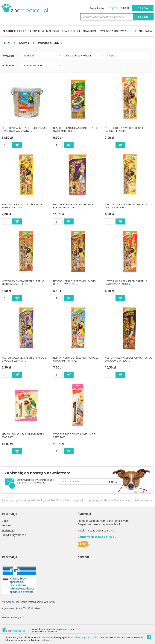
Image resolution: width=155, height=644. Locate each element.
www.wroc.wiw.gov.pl (13, 617)
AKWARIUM (89, 31)
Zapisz (113, 481)
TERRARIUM (37, 31)
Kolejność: (9, 65)
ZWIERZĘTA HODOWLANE (115, 31)
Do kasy (143, 8)
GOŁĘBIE (76, 31)
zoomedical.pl (39, 629)
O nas (5, 521)
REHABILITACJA (143, 31)
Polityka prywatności (14, 535)
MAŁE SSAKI (53, 31)
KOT (26, 31)
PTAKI (66, 31)
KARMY (24, 43)
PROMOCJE (9, 31)
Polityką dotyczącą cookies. (86, 637)
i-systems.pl (51, 632)
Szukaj (143, 17)
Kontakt (6, 526)
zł (120, 8)
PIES (20, 31)
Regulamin (8, 530)
